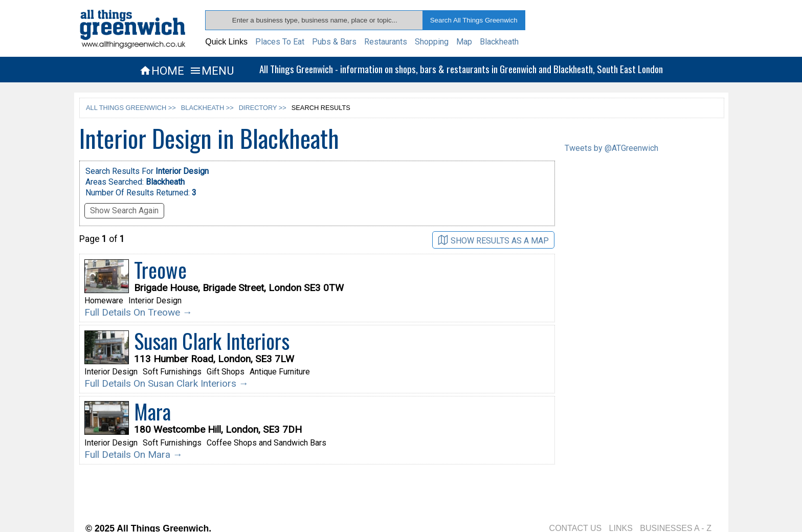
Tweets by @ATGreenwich (611, 148)
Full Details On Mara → (133, 455)
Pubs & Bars (334, 42)
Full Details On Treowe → (138, 312)
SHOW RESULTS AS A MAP (493, 240)
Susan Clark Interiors (212, 341)
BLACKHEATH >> (207, 108)
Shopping (432, 42)
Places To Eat (280, 42)
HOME (162, 71)
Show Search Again (124, 210)
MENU (211, 71)
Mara (152, 411)
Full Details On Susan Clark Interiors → (166, 383)
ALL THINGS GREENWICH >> (131, 108)
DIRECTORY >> (263, 108)
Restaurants (386, 42)
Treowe (160, 270)
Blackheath (499, 42)
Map (464, 42)
